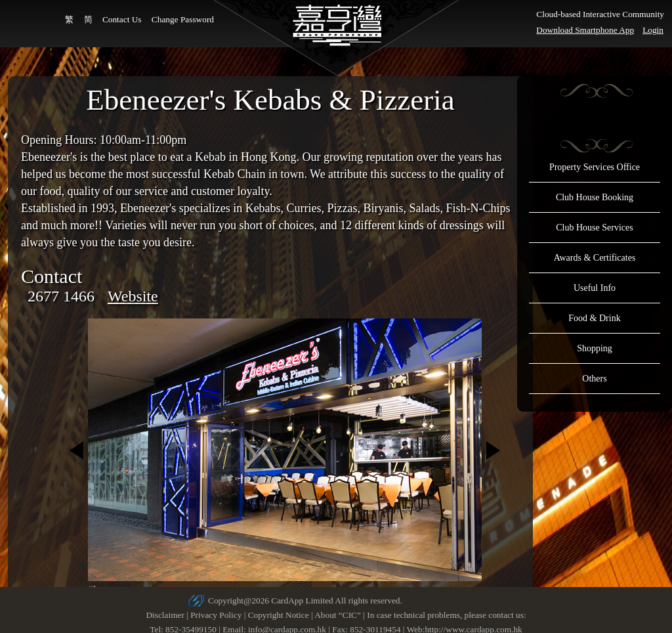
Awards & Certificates (595, 258)
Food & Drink (594, 318)
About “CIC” (338, 615)
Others (594, 379)
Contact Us (122, 19)
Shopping (595, 348)
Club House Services (594, 228)
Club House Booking (595, 197)
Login (653, 30)
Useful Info (595, 288)
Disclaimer (165, 615)
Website (133, 296)
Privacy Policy (216, 615)
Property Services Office (595, 167)
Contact (52, 276)
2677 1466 (61, 296)
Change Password (183, 19)
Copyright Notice (279, 615)
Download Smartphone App (585, 30)
